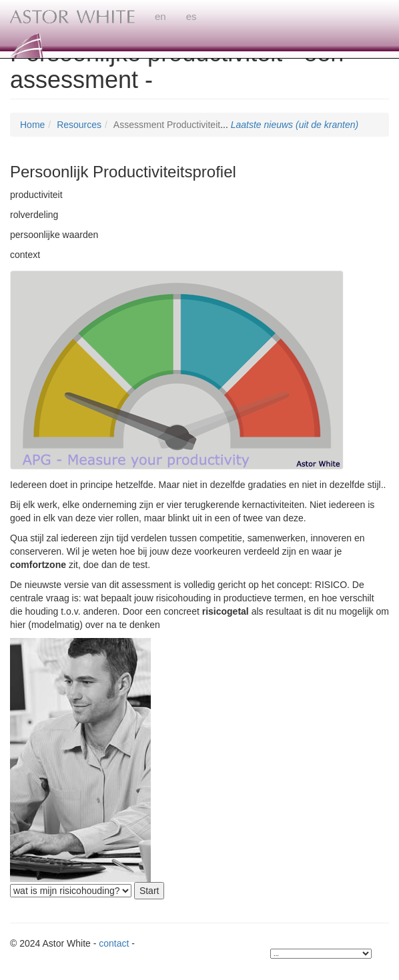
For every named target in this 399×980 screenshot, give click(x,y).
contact (114, 943)
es (191, 16)
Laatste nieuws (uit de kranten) (295, 125)
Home (32, 125)
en (160, 16)
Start (149, 891)
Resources (79, 125)
